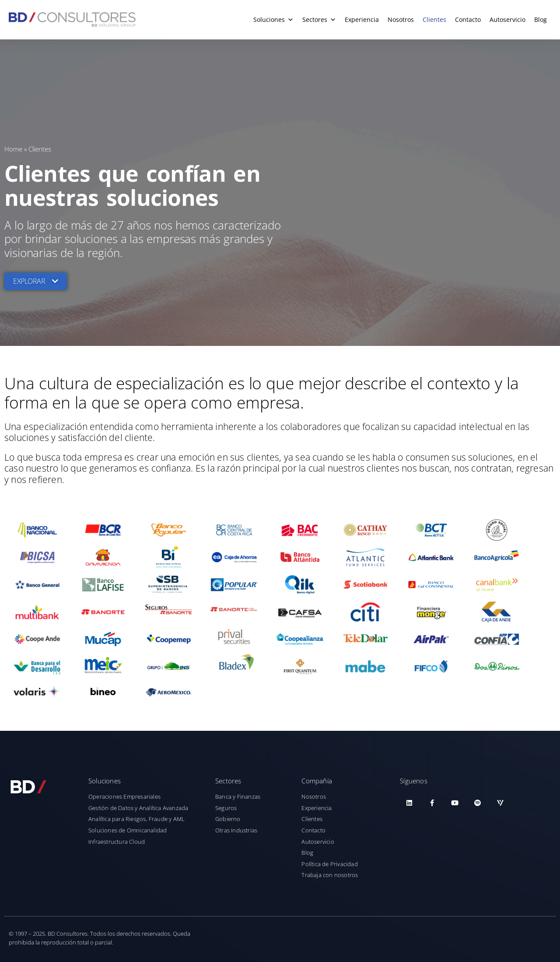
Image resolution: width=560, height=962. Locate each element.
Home (13, 149)
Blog (541, 19)
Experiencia (362, 19)
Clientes (434, 19)
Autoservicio (507, 19)
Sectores (319, 20)
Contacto (468, 19)
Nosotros (401, 19)
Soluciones (273, 20)
